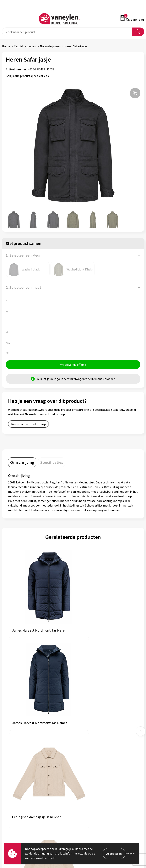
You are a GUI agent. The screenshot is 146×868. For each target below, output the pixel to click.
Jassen (32, 46)
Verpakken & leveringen (17, 802)
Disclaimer (82, 802)
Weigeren (130, 853)
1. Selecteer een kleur (23, 255)
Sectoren (81, 742)
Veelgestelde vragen (88, 760)
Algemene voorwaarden (90, 790)
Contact (7, 796)
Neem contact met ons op (28, 424)
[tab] (22, 463)
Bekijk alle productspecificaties (28, 76)
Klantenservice (12, 790)
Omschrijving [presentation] (22, 463)
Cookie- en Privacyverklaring (94, 796)
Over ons (81, 731)
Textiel (19, 46)
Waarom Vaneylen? (87, 748)
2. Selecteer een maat (23, 287)
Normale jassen (50, 46)
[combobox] (67, 32)
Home (6, 46)
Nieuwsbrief (83, 754)
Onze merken (84, 736)
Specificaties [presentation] (52, 463)
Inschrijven (134, 837)
